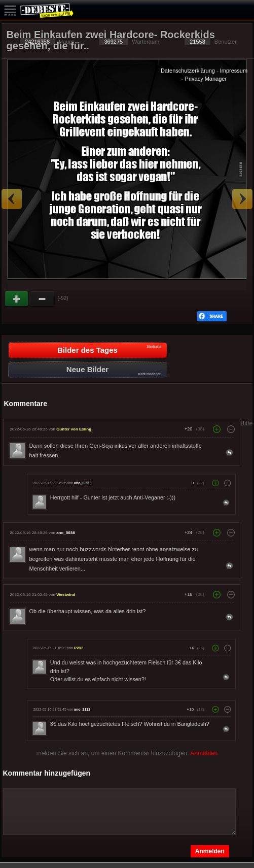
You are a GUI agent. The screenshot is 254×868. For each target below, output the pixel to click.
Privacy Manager (206, 79)
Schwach (43, 299)
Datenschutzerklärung (188, 71)
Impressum (234, 71)
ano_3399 (82, 483)
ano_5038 (65, 533)
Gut (17, 299)
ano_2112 (82, 709)
